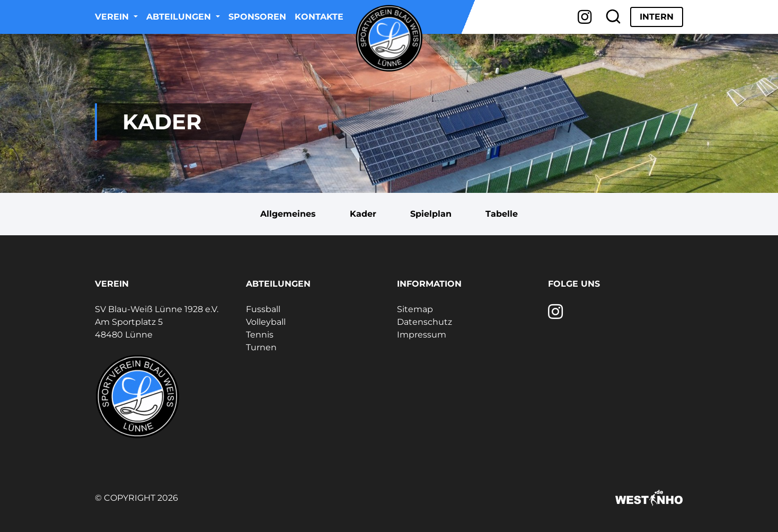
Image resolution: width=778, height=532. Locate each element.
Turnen (261, 347)
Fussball (263, 309)
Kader (363, 214)
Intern (657, 17)
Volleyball (266, 322)
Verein (113, 17)
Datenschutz (425, 322)
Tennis (260, 335)
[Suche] (613, 17)
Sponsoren (257, 17)
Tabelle (502, 214)
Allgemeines (288, 214)
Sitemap (415, 309)
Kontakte (319, 17)
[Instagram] (585, 17)
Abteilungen (180, 17)
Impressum (422, 335)
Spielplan (431, 214)
